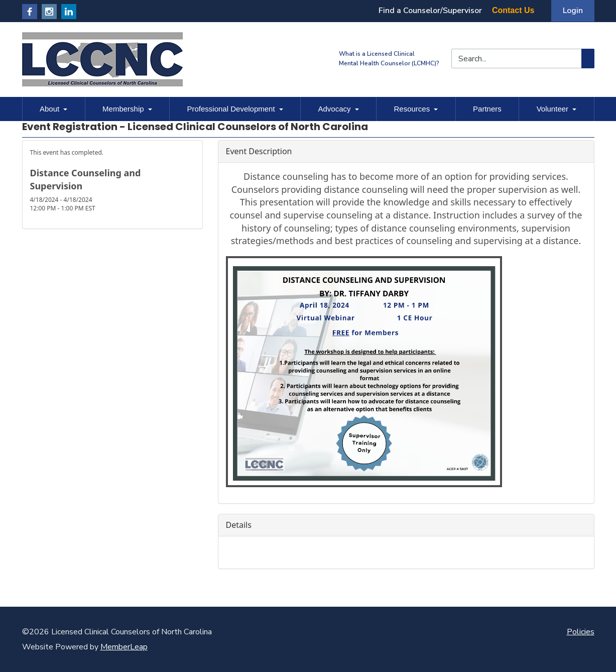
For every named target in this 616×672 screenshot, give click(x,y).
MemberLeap (124, 647)
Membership (127, 109)
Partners (487, 109)
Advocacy (339, 109)
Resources (416, 109)
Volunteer (557, 109)
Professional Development (235, 109)
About (53, 109)
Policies (581, 632)
